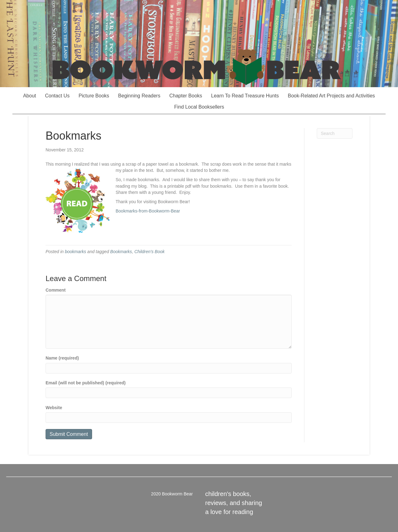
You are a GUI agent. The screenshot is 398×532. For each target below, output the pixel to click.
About (29, 96)
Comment (56, 290)
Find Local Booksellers (199, 107)
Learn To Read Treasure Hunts (245, 96)
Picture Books (94, 96)
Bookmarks (121, 252)
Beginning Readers (139, 96)
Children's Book (149, 252)
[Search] (335, 133)
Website (54, 408)
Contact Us (57, 96)
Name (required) (62, 358)
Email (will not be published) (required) (86, 383)
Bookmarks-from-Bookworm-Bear (148, 211)
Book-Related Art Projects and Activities (332, 96)
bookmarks (75, 252)
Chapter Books (186, 96)
